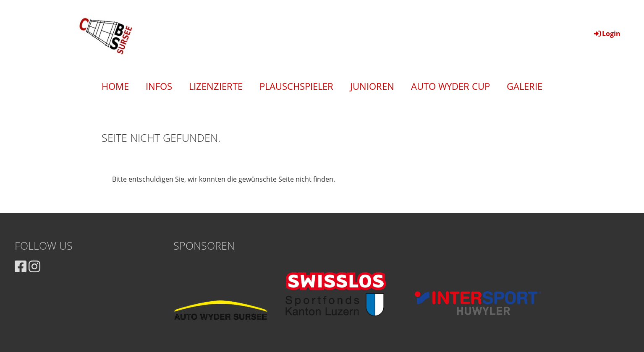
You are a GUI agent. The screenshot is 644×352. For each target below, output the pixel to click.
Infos (159, 86)
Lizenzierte (216, 86)
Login (607, 34)
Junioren (372, 86)
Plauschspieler (296, 86)
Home (115, 86)
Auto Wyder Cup (450, 86)
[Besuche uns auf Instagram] (34, 266)
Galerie (525, 86)
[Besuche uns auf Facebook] (21, 266)
